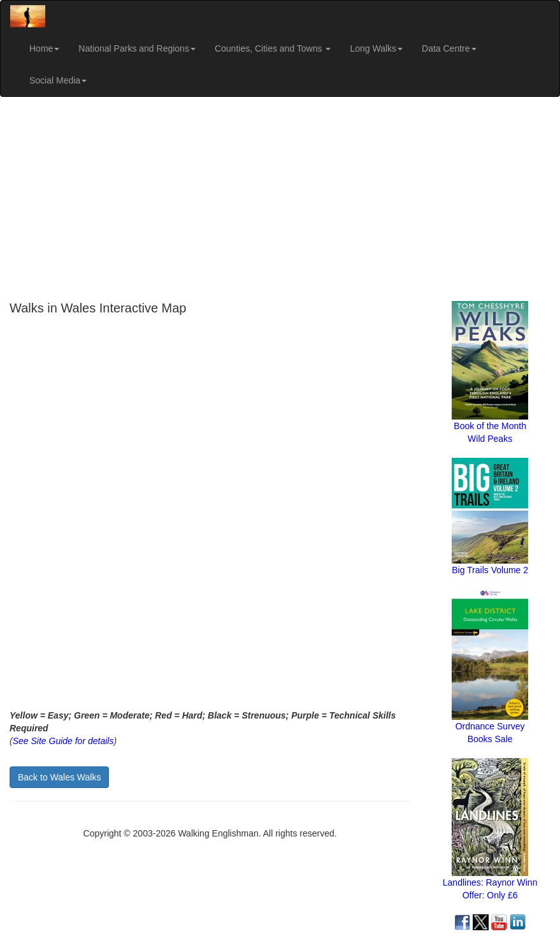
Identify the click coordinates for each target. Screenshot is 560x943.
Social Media (58, 80)
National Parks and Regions (137, 48)
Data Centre (449, 48)
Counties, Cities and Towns (273, 48)
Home (44, 48)
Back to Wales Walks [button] (59, 777)
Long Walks (376, 48)
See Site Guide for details (63, 741)
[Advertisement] (280, 199)
